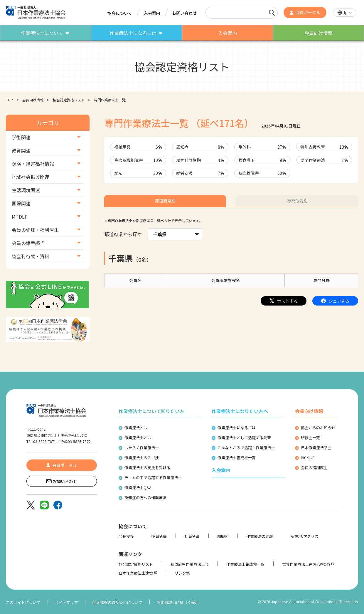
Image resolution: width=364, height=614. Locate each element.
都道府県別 (165, 201)
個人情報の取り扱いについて (117, 602)
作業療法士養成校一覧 (237, 458)
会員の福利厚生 (314, 468)
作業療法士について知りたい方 (151, 411)
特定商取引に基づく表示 (178, 602)
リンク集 (182, 573)
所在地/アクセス (305, 536)
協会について (120, 13)
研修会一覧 (310, 438)
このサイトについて (23, 602)
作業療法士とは (138, 438)
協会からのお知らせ (318, 428)
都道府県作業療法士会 (190, 564)
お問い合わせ (184, 13)
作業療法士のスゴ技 (142, 458)
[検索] (272, 13)
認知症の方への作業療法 (145, 498)
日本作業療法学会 (316, 448)
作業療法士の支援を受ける (147, 468)
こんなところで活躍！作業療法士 (246, 448)
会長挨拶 (126, 536)
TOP (9, 100)
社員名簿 (192, 536)
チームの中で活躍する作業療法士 (153, 478)
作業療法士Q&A (138, 488)
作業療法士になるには (237, 428)
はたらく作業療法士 (142, 448)
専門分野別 (297, 201)
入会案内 (152, 13)
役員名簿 (159, 536)
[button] (345, 13)
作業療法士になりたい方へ (240, 411)
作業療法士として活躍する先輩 (244, 438)
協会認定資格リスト (69, 100)
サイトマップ (66, 602)
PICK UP (308, 458)
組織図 (223, 536)
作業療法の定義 (260, 536)
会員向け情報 (33, 100)
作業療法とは (136, 428)
